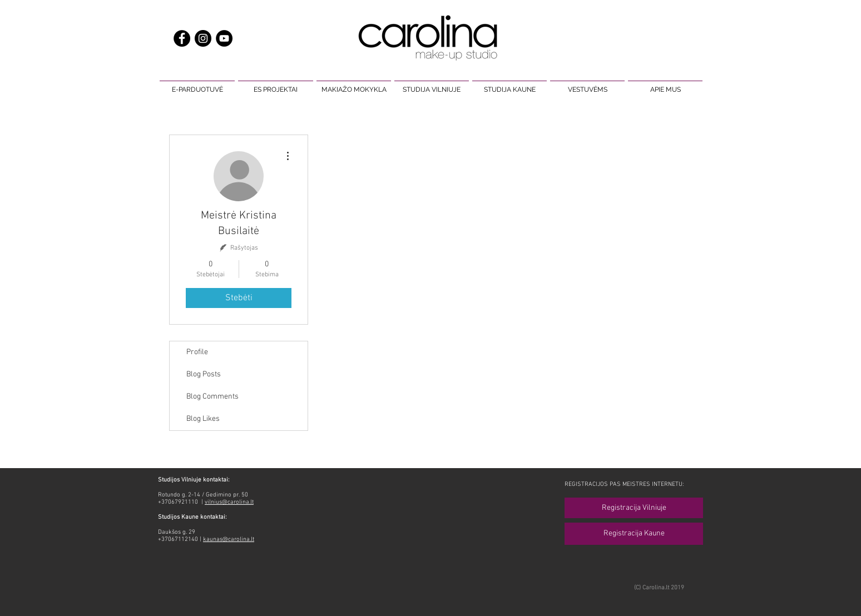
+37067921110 (179, 502)
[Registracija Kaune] (634, 534)
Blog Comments (212, 397)
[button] (197, 85)
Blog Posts (204, 374)
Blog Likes (203, 419)
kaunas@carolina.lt (229, 540)
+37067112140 (178, 540)
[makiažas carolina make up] (203, 38)
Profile (197, 352)
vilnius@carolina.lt (229, 502)
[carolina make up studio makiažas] (224, 38)
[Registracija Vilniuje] (634, 508)
